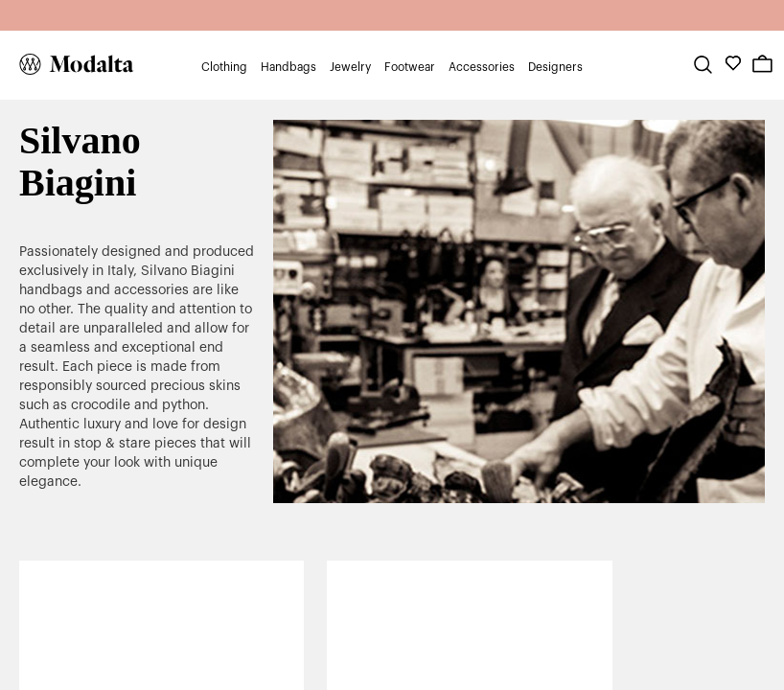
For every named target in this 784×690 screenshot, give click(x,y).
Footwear (410, 67)
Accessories (482, 67)
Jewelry (350, 67)
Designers (555, 67)
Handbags (288, 67)
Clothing (224, 67)
